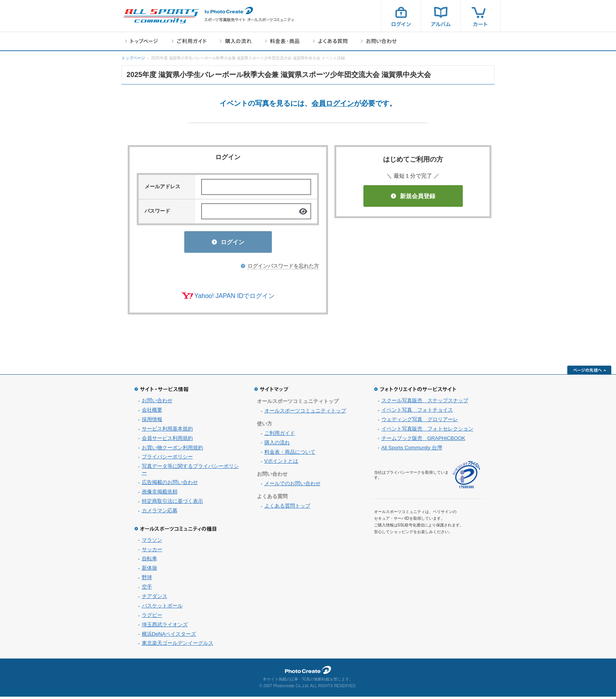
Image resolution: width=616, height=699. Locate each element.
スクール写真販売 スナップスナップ (425, 403)
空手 (147, 589)
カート (480, 16)
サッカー (152, 552)
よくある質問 (330, 41)
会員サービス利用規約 (167, 441)
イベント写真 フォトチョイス (417, 412)
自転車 (149, 561)
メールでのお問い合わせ (292, 486)
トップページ (142, 41)
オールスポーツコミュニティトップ (305, 413)
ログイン (401, 16)
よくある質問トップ (287, 508)
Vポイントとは (281, 463)
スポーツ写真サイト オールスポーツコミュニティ (161, 16)
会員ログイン (333, 103)
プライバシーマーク (466, 477)
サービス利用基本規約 (167, 431)
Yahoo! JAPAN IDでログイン (235, 298)
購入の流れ (236, 41)
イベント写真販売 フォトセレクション (427, 431)
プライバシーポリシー (167, 459)
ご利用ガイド (189, 41)
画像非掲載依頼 (160, 494)
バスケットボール (162, 608)
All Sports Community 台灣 (412, 450)
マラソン (152, 542)
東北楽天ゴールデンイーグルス (178, 645)
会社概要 (152, 412)
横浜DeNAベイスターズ (169, 636)
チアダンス (155, 599)
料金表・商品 (282, 41)
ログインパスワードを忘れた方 (283, 268)
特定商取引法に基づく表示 (172, 503)
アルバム (441, 16)
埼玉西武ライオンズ (165, 627)
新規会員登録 (413, 196)
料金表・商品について (290, 454)
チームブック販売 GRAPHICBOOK (423, 441)
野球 (147, 580)
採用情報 (152, 422)
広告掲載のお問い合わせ (170, 485)
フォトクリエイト (308, 672)
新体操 (149, 570)
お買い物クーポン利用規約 (172, 450)
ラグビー (152, 617)
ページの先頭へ (589, 372)
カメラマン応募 (160, 513)
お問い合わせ (379, 41)
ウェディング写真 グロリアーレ (420, 422)
